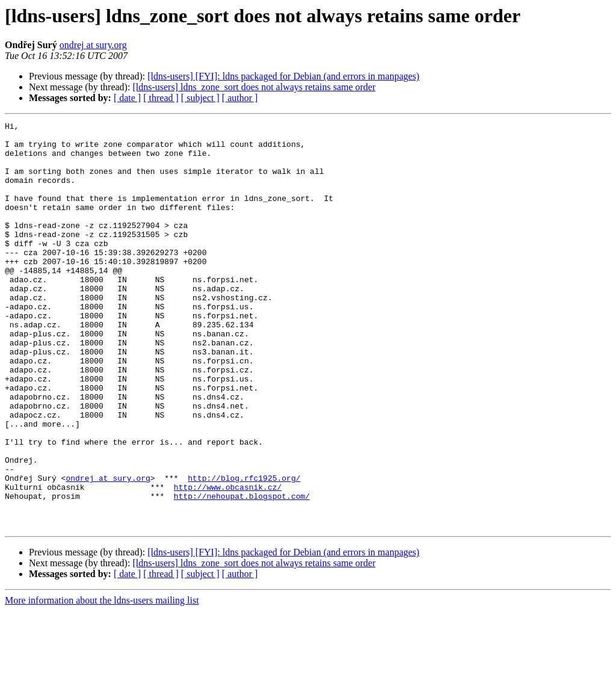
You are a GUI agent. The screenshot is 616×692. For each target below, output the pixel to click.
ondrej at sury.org (93, 45)
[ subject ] (200, 98)
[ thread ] (161, 98)
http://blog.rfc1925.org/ (244, 550)
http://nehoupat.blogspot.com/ (242, 572)
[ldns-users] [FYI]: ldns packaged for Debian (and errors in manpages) (283, 76)
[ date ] (127, 98)
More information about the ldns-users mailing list (102, 681)
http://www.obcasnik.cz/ (228, 561)
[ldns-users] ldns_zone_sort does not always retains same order (254, 87)
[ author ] (240, 98)
